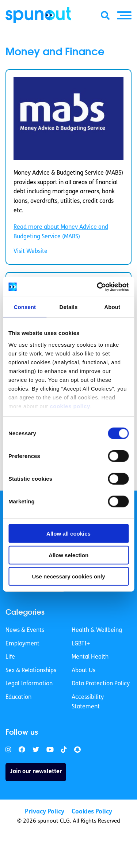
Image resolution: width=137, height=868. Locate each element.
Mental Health (90, 657)
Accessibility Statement (88, 702)
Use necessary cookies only (68, 576)
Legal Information (29, 684)
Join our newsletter (36, 772)
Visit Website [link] (31, 252)
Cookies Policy (92, 812)
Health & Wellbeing (97, 630)
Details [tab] (69, 307)
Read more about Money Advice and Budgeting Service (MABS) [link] (61, 232)
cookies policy (70, 406)
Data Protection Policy (101, 684)
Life (10, 657)
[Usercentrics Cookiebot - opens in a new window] (98, 287)
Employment (22, 644)
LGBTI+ (81, 644)
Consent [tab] (25, 307)
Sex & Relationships (31, 671)
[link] (8, 750)
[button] (124, 15)
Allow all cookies (68, 534)
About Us (83, 671)
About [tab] (112, 307)
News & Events (25, 630)
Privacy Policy (45, 812)
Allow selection (68, 555)
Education (18, 697)
